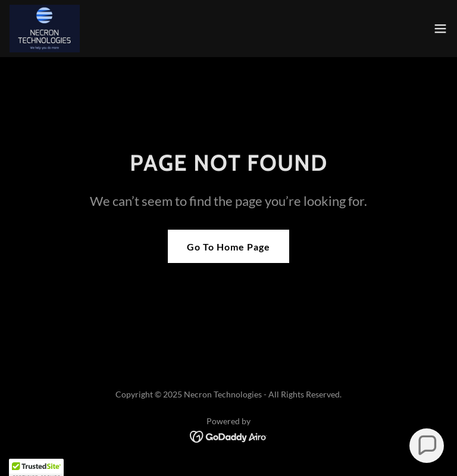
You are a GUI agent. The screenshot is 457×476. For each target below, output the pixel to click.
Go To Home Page (228, 247)
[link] (45, 29)
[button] (440, 29)
